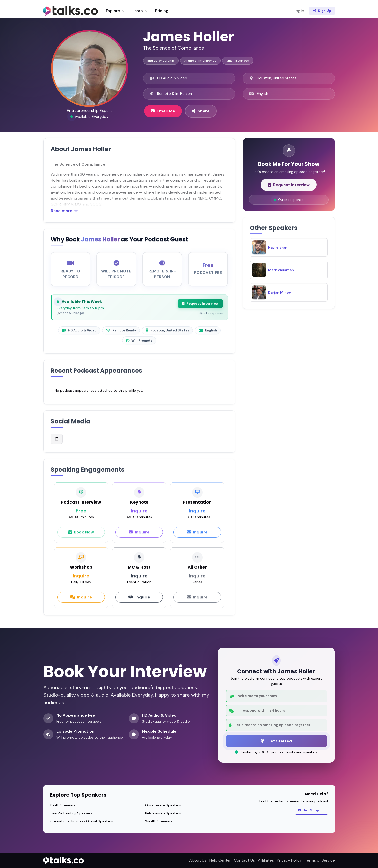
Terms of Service (320, 860)
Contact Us (244, 860)
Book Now (81, 536)
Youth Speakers (62, 805)
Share (201, 111)
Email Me (163, 111)
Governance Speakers (163, 805)
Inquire (139, 536)
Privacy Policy (289, 860)
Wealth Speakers (159, 821)
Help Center (220, 860)
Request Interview (200, 308)
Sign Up (322, 11)
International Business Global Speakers (81, 821)
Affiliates (266, 860)
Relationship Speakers (163, 813)
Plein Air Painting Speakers (71, 813)
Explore (115, 11)
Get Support (311, 810)
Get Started (276, 741)
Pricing (162, 11)
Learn (140, 11)
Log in (299, 11)
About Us (198, 860)
